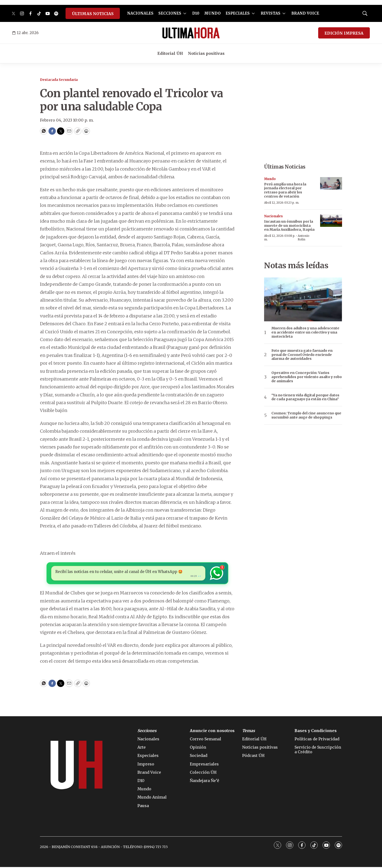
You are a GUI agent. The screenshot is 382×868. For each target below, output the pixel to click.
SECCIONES (170, 13)
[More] (185, 13)
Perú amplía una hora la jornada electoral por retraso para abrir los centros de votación (285, 190)
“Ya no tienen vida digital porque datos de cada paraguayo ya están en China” (305, 397)
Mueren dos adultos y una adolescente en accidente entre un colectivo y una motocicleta (305, 332)
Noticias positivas (206, 53)
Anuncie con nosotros (212, 732)
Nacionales (273, 216)
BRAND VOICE (305, 13)
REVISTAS (271, 13)
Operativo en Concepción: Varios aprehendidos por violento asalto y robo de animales (307, 377)
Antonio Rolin (304, 237)
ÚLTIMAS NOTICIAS (93, 14)
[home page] (191, 33)
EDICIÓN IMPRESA (344, 33)
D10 (196, 13)
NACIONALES (140, 13)
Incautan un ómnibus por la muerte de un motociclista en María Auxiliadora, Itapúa (289, 226)
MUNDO (212, 13)
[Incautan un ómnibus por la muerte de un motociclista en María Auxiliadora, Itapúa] (331, 221)
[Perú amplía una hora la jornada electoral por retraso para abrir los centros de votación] (331, 183)
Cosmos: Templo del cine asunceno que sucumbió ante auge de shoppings (306, 415)
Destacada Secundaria (59, 80)
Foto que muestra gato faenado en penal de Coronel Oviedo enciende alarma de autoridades (302, 355)
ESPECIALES (238, 13)
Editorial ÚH (170, 53)
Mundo (270, 179)
